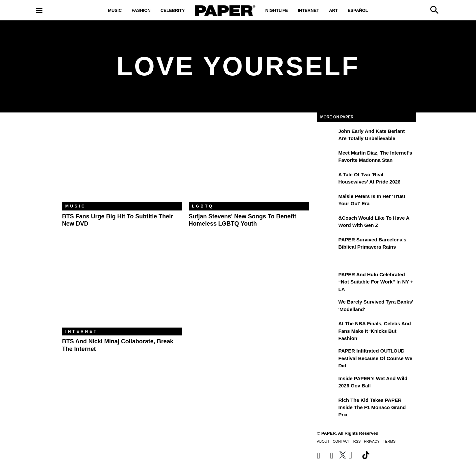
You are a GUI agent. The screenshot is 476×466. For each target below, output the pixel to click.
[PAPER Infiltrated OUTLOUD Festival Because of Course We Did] (327, 356)
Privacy (372, 441)
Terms (389, 441)
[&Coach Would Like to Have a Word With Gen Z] (327, 223)
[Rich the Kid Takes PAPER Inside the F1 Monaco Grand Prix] (327, 405)
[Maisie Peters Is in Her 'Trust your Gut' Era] (327, 201)
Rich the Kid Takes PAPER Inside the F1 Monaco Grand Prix (372, 407)
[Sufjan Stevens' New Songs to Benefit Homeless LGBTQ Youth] (249, 162)
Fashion (141, 10)
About (323, 441)
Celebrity (173, 10)
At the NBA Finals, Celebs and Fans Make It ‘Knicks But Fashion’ (375, 331)
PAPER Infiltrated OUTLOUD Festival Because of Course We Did (376, 358)
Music (115, 10)
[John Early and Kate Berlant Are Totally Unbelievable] (327, 136)
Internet (308, 10)
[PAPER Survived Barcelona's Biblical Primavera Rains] (327, 244)
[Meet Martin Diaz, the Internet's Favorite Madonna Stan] (327, 158)
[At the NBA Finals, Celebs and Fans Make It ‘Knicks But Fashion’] (327, 328)
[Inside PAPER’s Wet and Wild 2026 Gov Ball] (327, 383)
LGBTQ (203, 206)
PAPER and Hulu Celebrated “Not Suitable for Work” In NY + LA (376, 282)
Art (333, 10)
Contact (341, 441)
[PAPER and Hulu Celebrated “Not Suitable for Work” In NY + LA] (327, 279)
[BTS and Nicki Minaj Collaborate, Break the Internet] (122, 288)
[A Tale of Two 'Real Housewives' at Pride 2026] (327, 179)
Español (358, 10)
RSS (357, 441)
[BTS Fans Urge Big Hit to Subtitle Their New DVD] (122, 162)
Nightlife (277, 10)
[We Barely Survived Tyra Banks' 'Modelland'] (327, 307)
